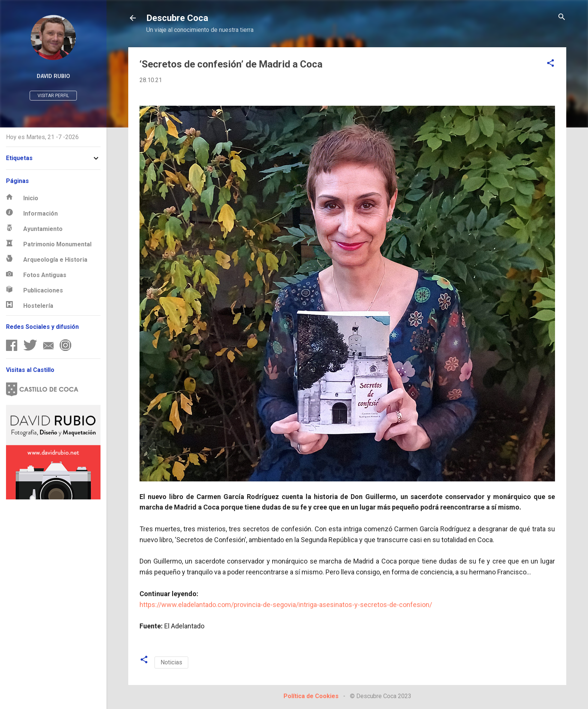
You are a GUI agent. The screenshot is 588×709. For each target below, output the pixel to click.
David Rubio (53, 76)
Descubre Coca (177, 18)
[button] (550, 64)
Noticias (171, 662)
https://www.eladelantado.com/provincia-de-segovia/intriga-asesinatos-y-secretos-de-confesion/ (286, 605)
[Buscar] (562, 17)
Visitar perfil (53, 96)
